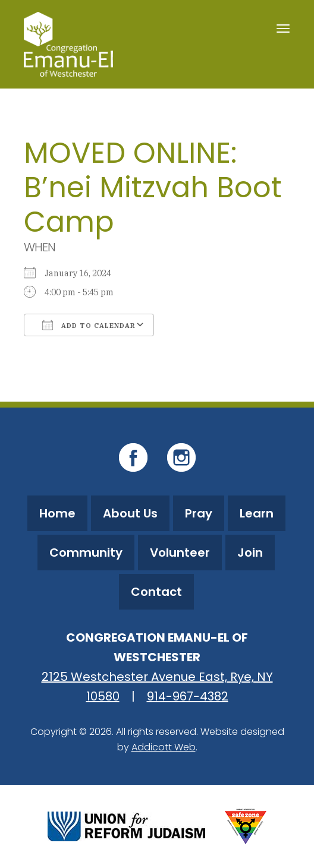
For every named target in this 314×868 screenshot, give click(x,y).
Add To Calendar (89, 325)
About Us (130, 513)
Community (86, 553)
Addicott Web (164, 747)
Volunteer (180, 553)
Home (57, 513)
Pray (199, 513)
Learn (257, 513)
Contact (156, 592)
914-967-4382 (188, 696)
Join (250, 553)
